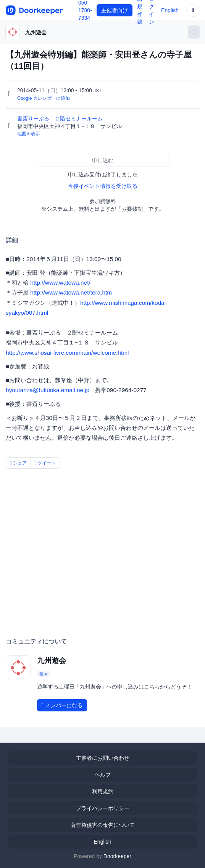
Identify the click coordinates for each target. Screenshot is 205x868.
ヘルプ (103, 775)
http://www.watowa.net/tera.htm (71, 292)
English (170, 10)
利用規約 (103, 791)
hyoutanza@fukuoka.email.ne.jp (48, 390)
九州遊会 (36, 32)
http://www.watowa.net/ (60, 283)
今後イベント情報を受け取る (103, 186)
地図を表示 (29, 134)
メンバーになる (62, 705)
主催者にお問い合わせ (103, 758)
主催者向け (115, 10)
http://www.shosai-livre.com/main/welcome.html (67, 353)
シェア (18, 463)
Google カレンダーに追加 (44, 98)
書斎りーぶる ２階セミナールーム (61, 119)
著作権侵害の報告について (103, 825)
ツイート (45, 463)
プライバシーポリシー (103, 808)
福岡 (44, 674)
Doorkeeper (117, 856)
